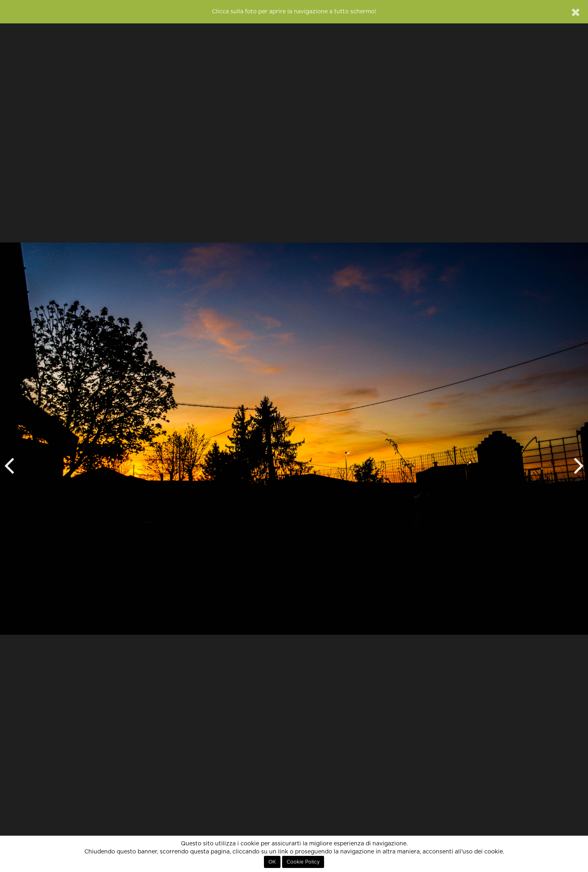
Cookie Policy (303, 862)
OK (272, 862)
